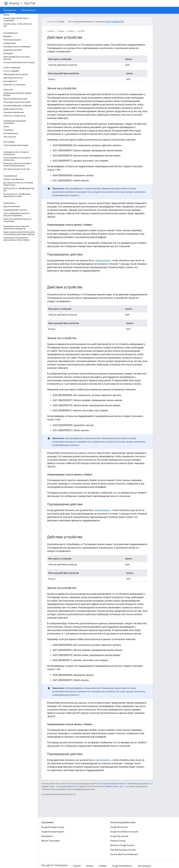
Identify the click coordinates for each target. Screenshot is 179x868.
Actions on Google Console (122, 845)
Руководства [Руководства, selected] (10, 10)
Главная (51, 31)
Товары (61, 31)
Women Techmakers (51, 841)
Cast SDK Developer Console (123, 850)
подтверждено (103, 260)
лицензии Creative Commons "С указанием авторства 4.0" (126, 784)
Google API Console (119, 827)
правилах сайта (112, 786)
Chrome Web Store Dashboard (124, 854)
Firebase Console (118, 841)
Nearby (14, 3)
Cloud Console (28, 10)
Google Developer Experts (53, 832)
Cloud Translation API (114, 22)
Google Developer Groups (53, 827)
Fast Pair (30, 3)
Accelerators (47, 836)
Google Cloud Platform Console (124, 832)
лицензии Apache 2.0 (68, 786)
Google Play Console (119, 836)
